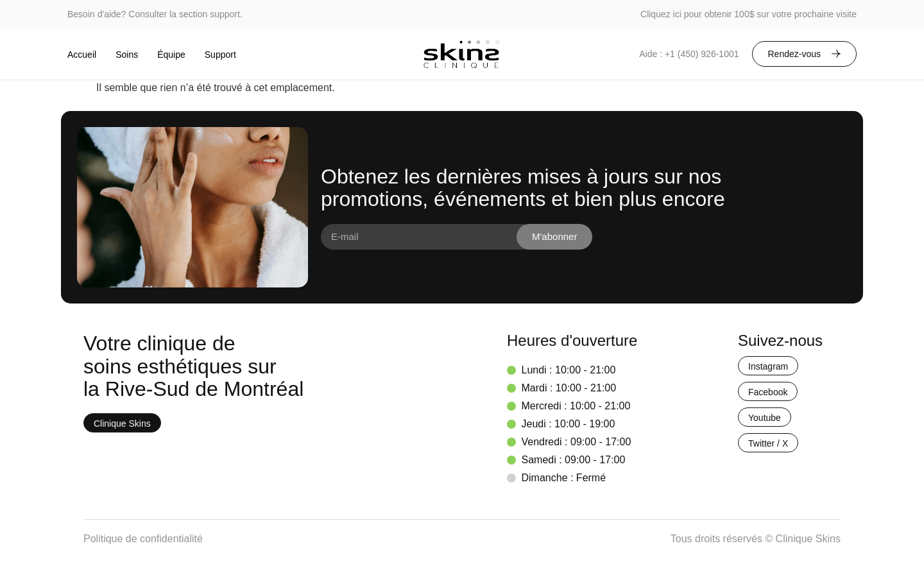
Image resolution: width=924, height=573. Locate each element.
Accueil (82, 55)
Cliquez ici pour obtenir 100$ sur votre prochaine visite (749, 14)
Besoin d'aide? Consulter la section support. (155, 14)
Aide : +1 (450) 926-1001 (689, 54)
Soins (127, 55)
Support (220, 55)
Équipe (171, 55)
